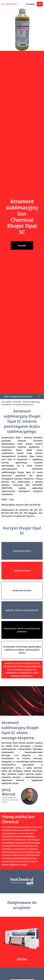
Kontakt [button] (22, 246)
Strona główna (7, 402)
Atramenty (17, 402)
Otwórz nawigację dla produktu (18, 396)
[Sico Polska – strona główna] (4, 4)
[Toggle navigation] (40, 4)
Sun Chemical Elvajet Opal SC (23, 404)
